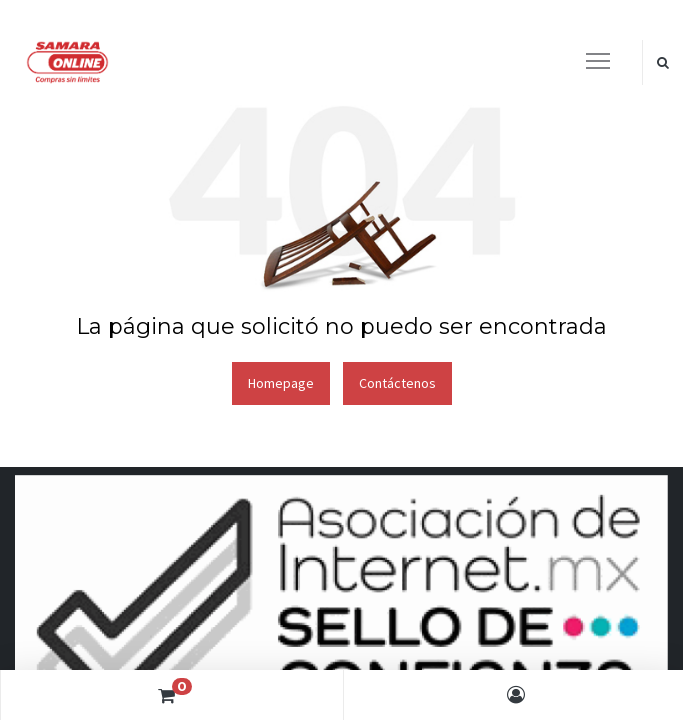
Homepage (281, 383)
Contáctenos (397, 383)
